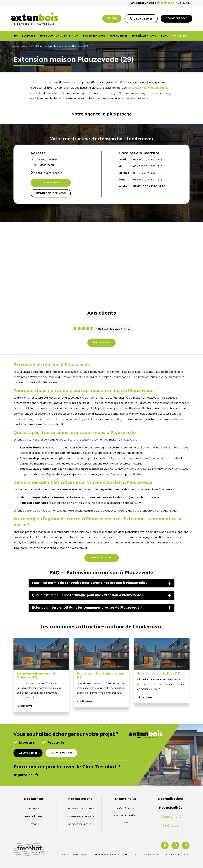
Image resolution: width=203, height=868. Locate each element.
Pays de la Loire (34, 817)
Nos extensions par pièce (80, 817)
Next (194, 679)
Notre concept (25, 36)
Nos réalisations (144, 36)
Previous (9, 679)
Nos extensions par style (80, 824)
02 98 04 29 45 (28, 753)
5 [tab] (111, 721)
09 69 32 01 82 (51, 183)
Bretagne (37, 46)
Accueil (17, 46)
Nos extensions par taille (80, 809)
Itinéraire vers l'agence (46, 173)
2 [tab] (97, 721)
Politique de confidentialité (106, 855)
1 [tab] (92, 721)
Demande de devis (102, 558)
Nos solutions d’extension (59, 36)
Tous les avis (101, 343)
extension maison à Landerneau (148, 88)
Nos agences (119, 36)
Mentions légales (79, 855)
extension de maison (43, 83)
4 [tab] (106, 721)
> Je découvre (24, 706)
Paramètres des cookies (178, 855)
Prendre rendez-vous (51, 193)
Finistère (48, 46)
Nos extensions (94, 36)
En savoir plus (125, 799)
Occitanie (34, 824)
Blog (164, 36)
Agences (27, 46)
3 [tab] (101, 721)
